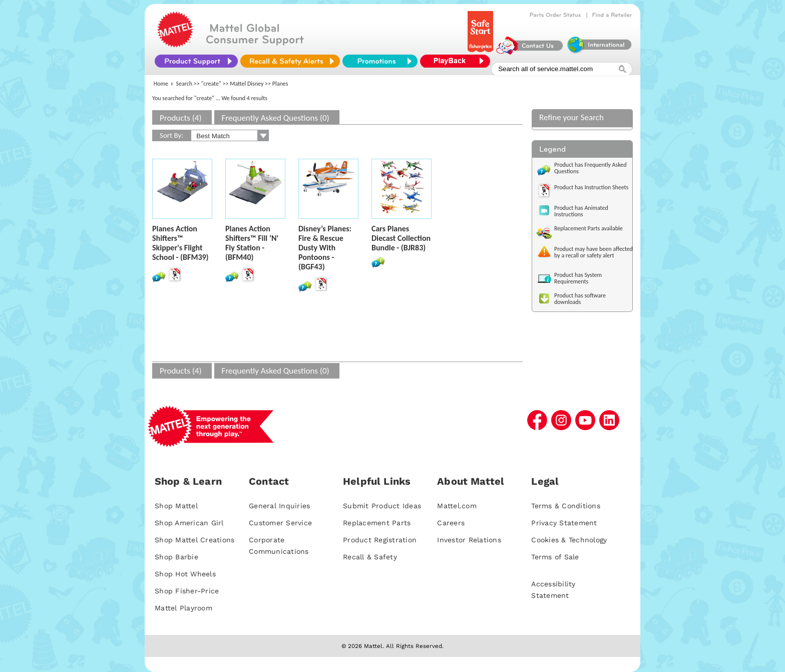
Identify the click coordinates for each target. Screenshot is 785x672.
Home (161, 84)
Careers (451, 523)
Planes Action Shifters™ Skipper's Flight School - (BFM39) (180, 243)
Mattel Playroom (183, 608)
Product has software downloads (580, 299)
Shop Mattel (176, 506)
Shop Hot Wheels (185, 574)
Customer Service (280, 523)
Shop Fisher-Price (187, 591)
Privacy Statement (564, 523)
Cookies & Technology (569, 540)
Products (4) (181, 118)
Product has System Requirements (578, 278)
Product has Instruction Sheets (591, 187)
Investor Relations (469, 540)
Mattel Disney (247, 84)
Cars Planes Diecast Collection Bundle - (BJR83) (401, 238)
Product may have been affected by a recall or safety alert (594, 252)
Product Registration (380, 540)
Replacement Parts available (588, 228)
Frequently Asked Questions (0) (276, 118)
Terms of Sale (555, 557)
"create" (211, 84)
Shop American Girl (189, 523)
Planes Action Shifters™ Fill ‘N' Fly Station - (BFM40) (252, 243)
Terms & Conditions (566, 506)
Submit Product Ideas (382, 506)
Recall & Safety (370, 557)
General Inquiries (279, 506)
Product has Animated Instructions (581, 211)
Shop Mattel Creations (194, 540)
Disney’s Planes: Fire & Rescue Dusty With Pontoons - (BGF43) (325, 248)
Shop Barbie (176, 557)
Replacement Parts (377, 523)
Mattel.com (457, 506)
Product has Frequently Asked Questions (591, 168)
